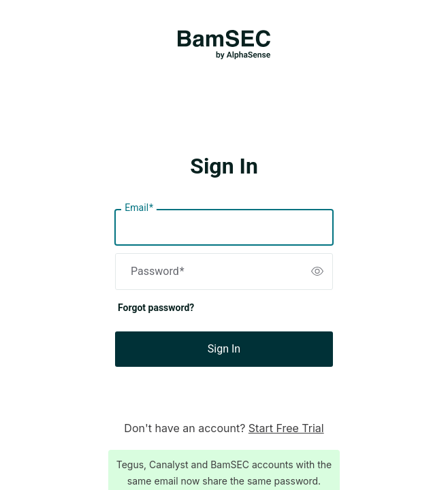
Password (158, 272)
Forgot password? (156, 308)
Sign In (224, 349)
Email (139, 208)
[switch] (317, 272)
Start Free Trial (286, 428)
